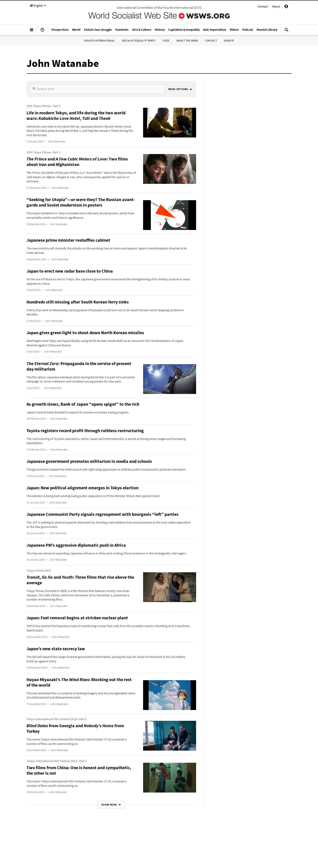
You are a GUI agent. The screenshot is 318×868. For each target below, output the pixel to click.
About (276, 6)
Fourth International (99, 40)
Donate (229, 40)
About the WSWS (187, 40)
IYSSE (166, 40)
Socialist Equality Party (139, 40)
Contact (263, 6)
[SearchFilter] (97, 89)
